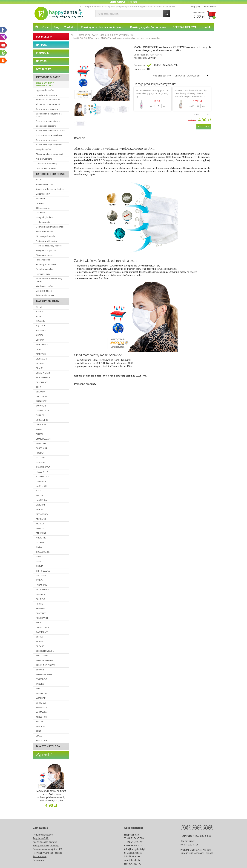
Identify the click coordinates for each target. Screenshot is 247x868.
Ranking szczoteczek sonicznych (102, 27)
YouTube (70, 27)
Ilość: (196, 115)
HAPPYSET (42, 45)
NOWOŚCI (42, 61)
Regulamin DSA (41, 838)
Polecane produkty (87, 385)
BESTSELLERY (44, 37)
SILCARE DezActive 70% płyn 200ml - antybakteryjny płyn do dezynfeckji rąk (152, 93)
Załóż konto (210, 7)
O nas (46, 27)
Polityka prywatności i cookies (48, 853)
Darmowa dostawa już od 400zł (49, 849)
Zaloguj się (194, 7)
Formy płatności (41, 846)
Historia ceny (141, 69)
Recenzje (80, 138)
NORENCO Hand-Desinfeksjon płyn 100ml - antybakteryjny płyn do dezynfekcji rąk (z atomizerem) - (191, 93)
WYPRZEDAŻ (43, 69)
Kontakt (207, 27)
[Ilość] (203, 115)
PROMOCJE (43, 53)
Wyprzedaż (44, 755)
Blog (57, 27)
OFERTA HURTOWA (185, 27)
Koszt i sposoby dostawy (45, 842)
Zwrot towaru (40, 856)
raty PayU (55, 846)
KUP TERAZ (204, 127)
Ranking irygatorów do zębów (148, 27)
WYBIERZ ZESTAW (162, 76)
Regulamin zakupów (43, 835)
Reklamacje (39, 860)
